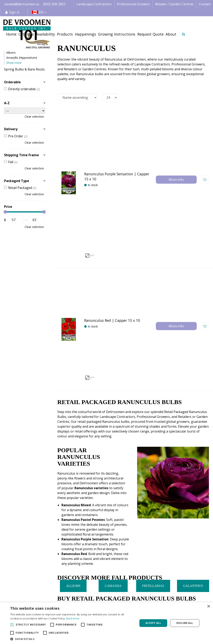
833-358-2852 (170, 504)
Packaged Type (17, 181)
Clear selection (34, 117)
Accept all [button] (153, 623)
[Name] (33, 551)
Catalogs (139, 585)
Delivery (11, 129)
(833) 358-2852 (54, 4)
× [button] (208, 607)
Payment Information (191, 599)
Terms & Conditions (190, 585)
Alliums (11, 53)
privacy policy (163, 540)
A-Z (7, 103)
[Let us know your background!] (159, 551)
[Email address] (96, 551)
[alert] (106, 623)
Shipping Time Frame (21, 155)
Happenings (141, 599)
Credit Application (188, 590)
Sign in (14, 12)
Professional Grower (105, 594)
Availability (140, 594)
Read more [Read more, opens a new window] (73, 619)
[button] (72, 639)
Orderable (12, 82)
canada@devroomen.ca (22, 4)
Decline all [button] (185, 623)
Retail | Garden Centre (106, 599)
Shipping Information (191, 594)
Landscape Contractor (106, 589)
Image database (144, 590)
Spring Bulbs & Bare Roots (24, 69)
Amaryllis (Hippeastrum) (22, 58)
